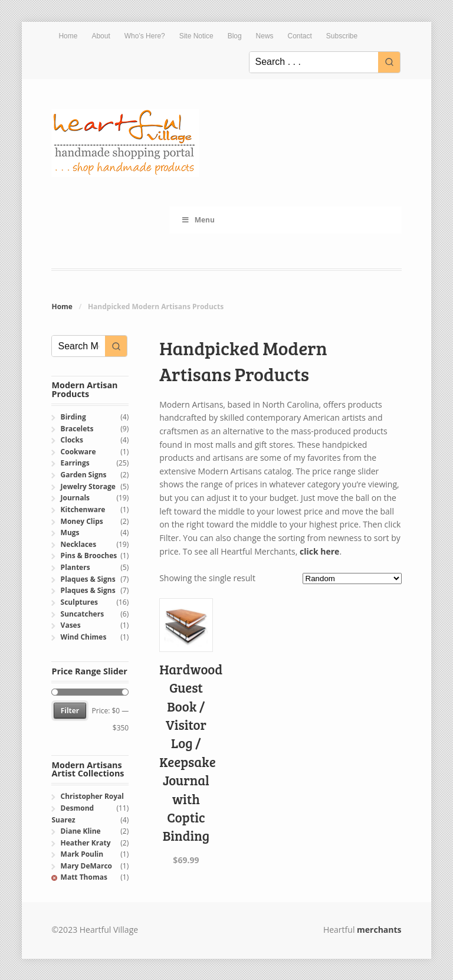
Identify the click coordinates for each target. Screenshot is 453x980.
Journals (75, 498)
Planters (75, 567)
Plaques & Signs (88, 579)
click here (319, 551)
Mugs (70, 532)
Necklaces (79, 544)
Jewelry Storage (88, 486)
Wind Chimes (84, 637)
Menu (198, 220)
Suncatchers (82, 614)
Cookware (78, 452)
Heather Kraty (86, 843)
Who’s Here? (145, 36)
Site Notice (196, 36)
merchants (379, 930)
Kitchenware (83, 509)
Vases (71, 625)
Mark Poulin (82, 854)
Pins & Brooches (89, 555)
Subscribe (342, 36)
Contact (300, 36)
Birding (73, 417)
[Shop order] (352, 579)
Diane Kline (81, 831)
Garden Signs (84, 475)
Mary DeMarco (86, 866)
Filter (70, 711)
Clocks (72, 440)
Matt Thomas (84, 877)
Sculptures (79, 602)
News (265, 36)
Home (68, 36)
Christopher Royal (92, 796)
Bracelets (77, 429)
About (101, 36)
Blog (235, 36)
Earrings (75, 463)
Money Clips (82, 521)
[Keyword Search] (314, 62)
